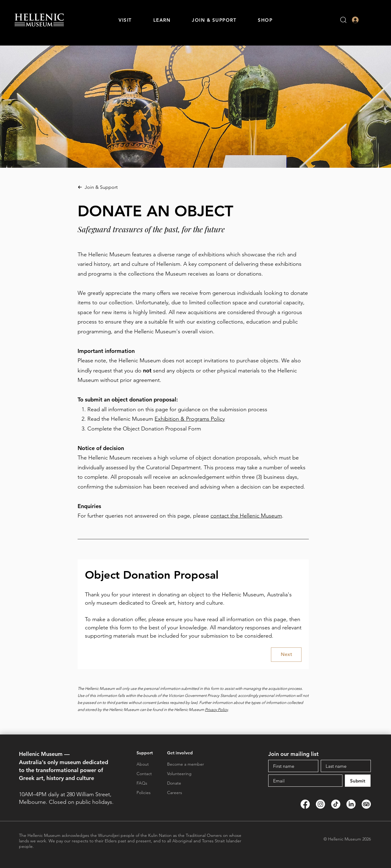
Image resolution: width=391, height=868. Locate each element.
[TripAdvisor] (366, 804)
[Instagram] (320, 804)
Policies (144, 793)
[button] (125, 20)
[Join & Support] (125, 187)
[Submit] (358, 781)
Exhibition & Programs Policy (190, 419)
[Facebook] (305, 804)
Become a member (186, 764)
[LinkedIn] (351, 804)
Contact (144, 774)
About (143, 764)
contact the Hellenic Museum (246, 516)
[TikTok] (336, 804)
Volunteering (179, 774)
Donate (174, 783)
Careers (175, 793)
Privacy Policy (216, 710)
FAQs (142, 783)
